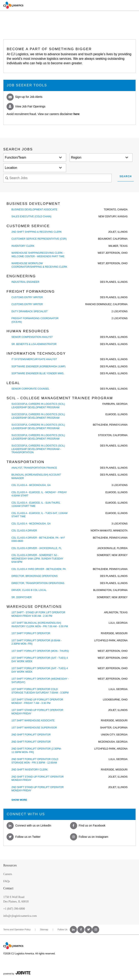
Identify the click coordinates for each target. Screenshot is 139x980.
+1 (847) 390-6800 (14, 909)
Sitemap (44, 929)
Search (126, 176)
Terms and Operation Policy (17, 929)
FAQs (7, 881)
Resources (10, 865)
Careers (8, 874)
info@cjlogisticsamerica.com (20, 916)
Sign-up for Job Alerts (24, 97)
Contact (8, 888)
